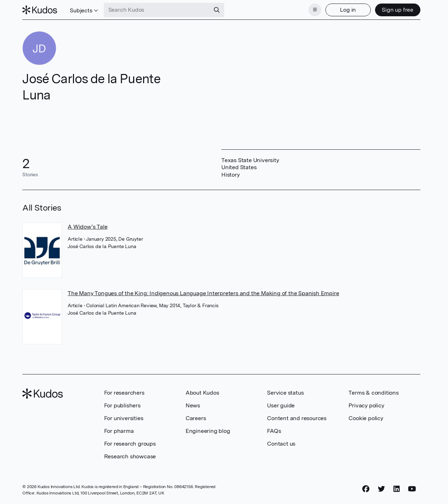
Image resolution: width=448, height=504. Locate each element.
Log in (348, 10)
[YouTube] (412, 489)
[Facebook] (366, 489)
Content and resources (297, 418)
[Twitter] (381, 489)
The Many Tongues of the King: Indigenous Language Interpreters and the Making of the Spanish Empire (203, 293)
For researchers (124, 393)
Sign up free (398, 10)
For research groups (130, 444)
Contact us (281, 444)
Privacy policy (366, 405)
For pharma (119, 431)
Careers (196, 418)
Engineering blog (208, 431)
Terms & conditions (373, 393)
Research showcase (130, 456)
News (193, 405)
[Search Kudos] (157, 10)
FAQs (274, 431)
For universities (124, 418)
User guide (281, 405)
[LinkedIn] (397, 489)
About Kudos (202, 393)
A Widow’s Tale (87, 227)
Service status (285, 393)
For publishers (122, 405)
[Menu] (315, 10)
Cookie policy (366, 418)
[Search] (217, 10)
